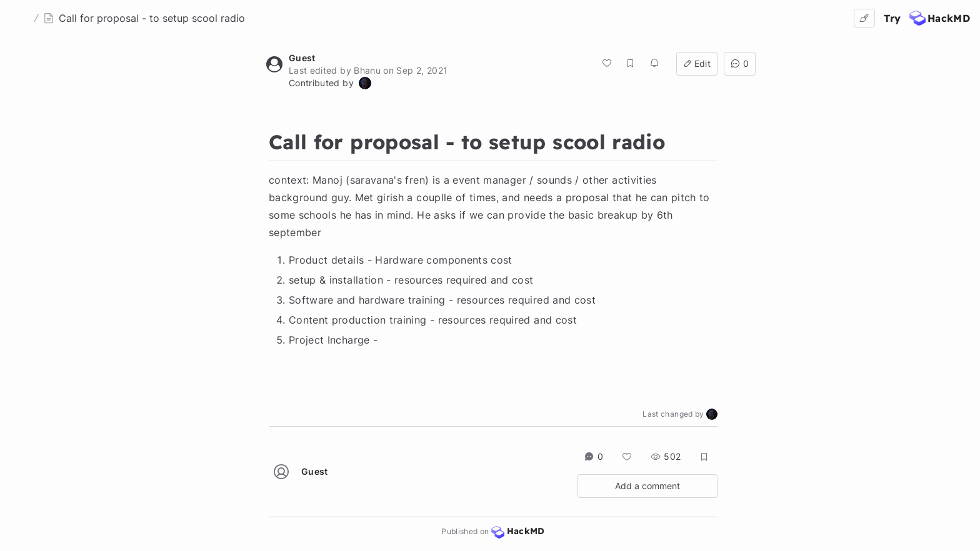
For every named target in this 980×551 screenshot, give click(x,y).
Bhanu (367, 70)
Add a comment (647, 486)
